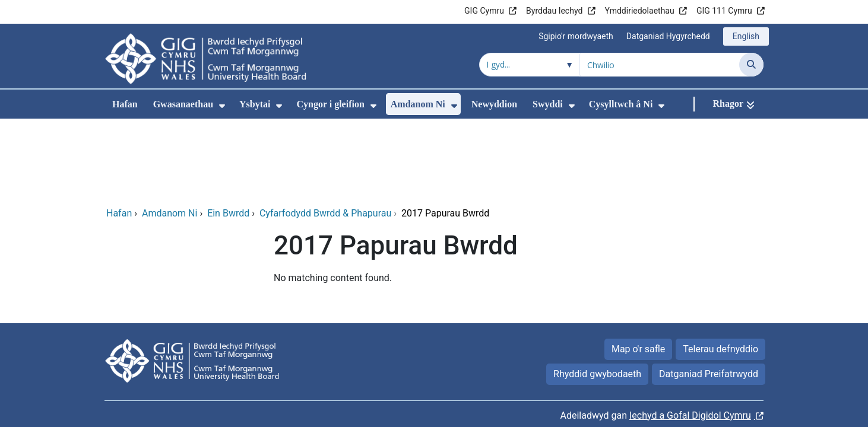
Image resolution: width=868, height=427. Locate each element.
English (746, 36)
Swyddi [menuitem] (548, 104)
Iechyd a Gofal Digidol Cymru (690, 337)
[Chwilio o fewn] (530, 65)
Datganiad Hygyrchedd (668, 36)
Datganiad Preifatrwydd (709, 296)
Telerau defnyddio (720, 271)
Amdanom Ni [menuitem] (418, 104)
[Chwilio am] (660, 65)
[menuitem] (222, 106)
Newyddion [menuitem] (494, 104)
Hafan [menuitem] (125, 104)
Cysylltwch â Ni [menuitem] (621, 104)
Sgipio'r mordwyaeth (576, 36)
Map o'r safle (638, 271)
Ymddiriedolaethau (640, 11)
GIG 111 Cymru (724, 11)
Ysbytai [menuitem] (255, 104)
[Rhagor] (734, 104)
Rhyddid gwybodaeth (597, 296)
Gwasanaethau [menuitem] (183, 104)
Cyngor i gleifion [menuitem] (330, 104)
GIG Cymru (484, 11)
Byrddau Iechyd (554, 11)
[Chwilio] (751, 65)
